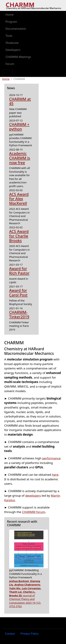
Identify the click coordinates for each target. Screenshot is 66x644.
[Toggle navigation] (8, 73)
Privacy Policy (30, 634)
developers (33, 496)
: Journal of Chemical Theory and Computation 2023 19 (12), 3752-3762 (25, 594)
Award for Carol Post (18, 293)
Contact (10, 634)
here (55, 475)
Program (11, 22)
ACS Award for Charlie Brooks (19, 236)
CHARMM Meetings (18, 57)
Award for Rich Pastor (19, 271)
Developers (13, 50)
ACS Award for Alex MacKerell (19, 199)
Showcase (12, 43)
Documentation (16, 29)
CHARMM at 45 (20, 101)
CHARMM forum (34, 512)
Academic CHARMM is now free (20, 158)
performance (51, 458)
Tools (9, 36)
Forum (10, 64)
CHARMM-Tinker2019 (19, 314)
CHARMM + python (19, 127)
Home (10, 15)
